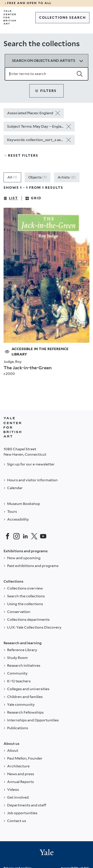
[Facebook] (8, 536)
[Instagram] (16, 536)
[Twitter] (34, 536)
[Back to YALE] (12, 427)
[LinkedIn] (25, 536)
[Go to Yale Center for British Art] (10, 17)
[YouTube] (43, 536)
